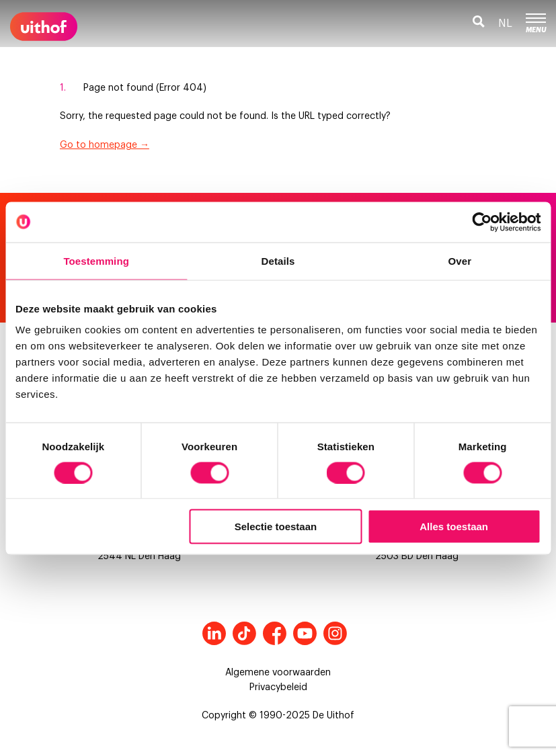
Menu (536, 24)
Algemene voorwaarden (278, 673)
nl (505, 24)
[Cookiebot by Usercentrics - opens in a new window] (482, 222)
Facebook (275, 633)
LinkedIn (214, 633)
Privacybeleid (278, 687)
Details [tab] (278, 260)
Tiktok (244, 633)
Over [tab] (460, 260)
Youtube (305, 633)
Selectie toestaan (276, 527)
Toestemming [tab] (96, 260)
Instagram (335, 633)
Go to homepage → (105, 145)
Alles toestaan (454, 527)
